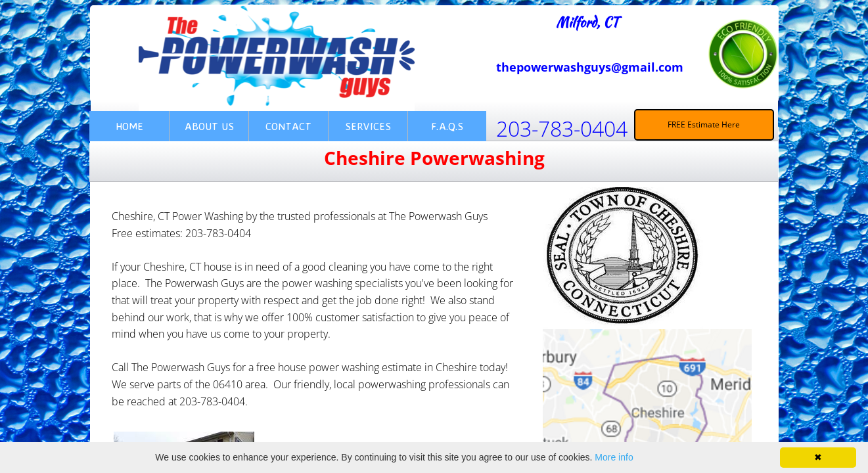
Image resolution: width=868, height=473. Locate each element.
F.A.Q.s (447, 126)
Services (368, 126)
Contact (288, 126)
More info (614, 457)
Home (129, 126)
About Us (209, 126)
